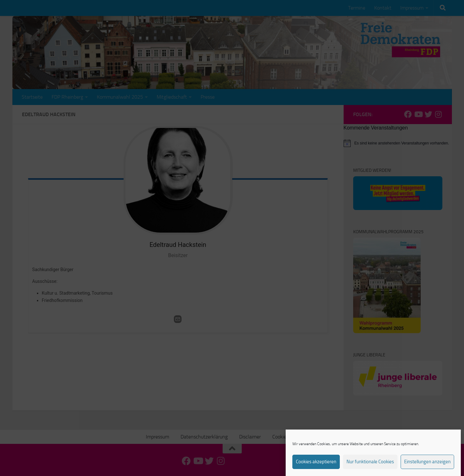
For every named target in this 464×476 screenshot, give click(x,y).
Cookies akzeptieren (316, 467)
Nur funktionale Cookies (370, 467)
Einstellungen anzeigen (427, 467)
